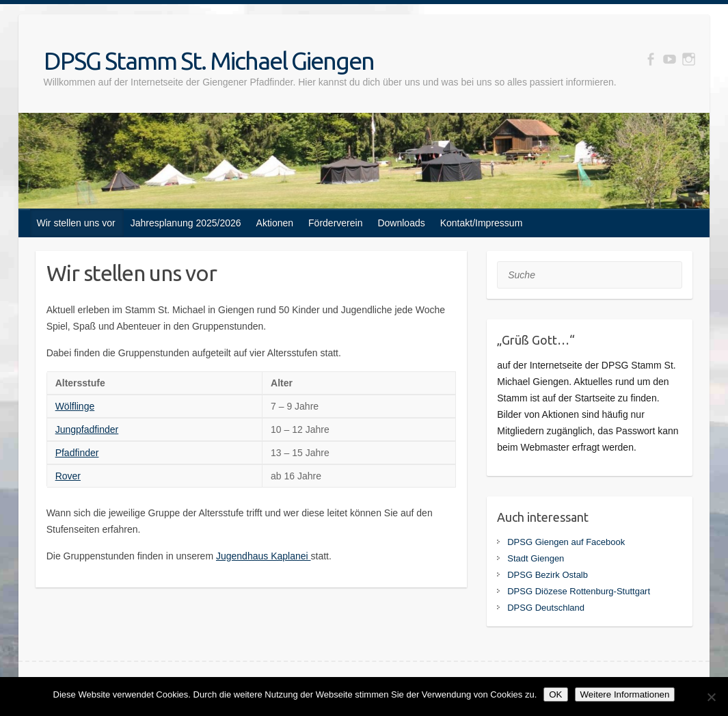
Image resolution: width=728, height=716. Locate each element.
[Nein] (711, 697)
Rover (68, 476)
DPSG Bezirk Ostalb (548, 575)
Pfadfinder (77, 453)
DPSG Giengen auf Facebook (566, 542)
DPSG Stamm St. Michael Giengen (209, 61)
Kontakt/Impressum (482, 223)
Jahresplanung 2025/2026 (186, 223)
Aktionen (275, 223)
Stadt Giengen (536, 558)
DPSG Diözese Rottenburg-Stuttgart (579, 591)
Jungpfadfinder (87, 429)
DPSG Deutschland (546, 608)
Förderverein (335, 223)
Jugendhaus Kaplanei (264, 556)
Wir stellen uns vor (76, 223)
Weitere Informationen (625, 694)
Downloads (401, 223)
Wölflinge (75, 406)
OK (555, 694)
